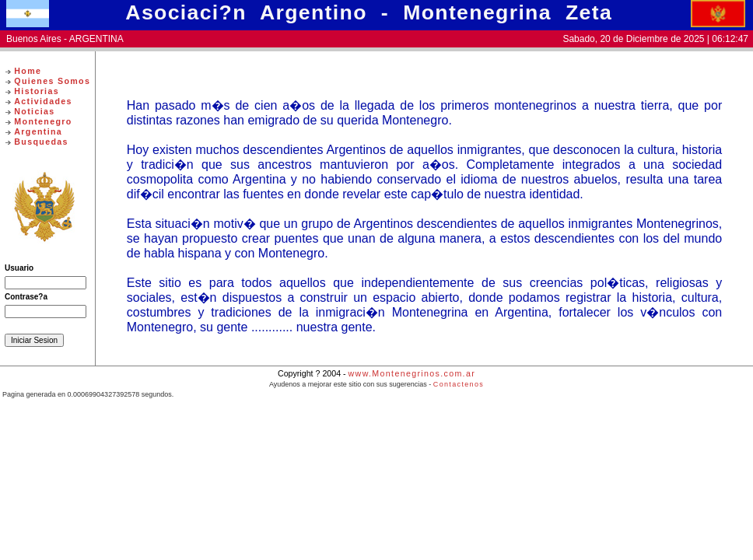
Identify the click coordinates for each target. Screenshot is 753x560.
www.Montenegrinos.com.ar (412, 373)
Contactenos (459, 384)
